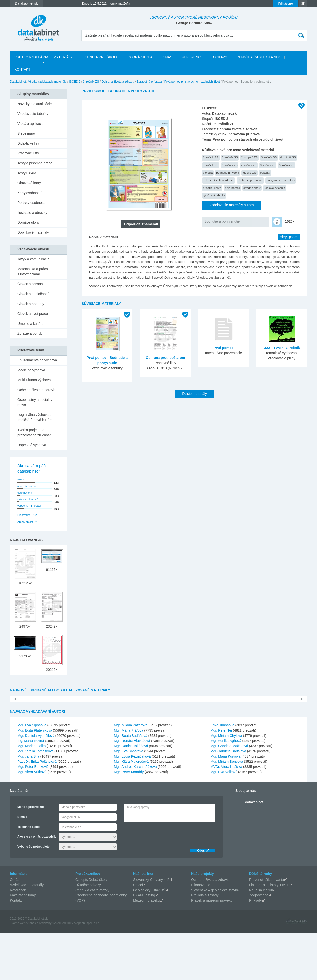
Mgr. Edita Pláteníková (35, 778)
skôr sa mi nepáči (28, 499)
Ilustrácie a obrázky (32, 213)
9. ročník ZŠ (287, 165)
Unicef (138, 932)
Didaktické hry (28, 143)
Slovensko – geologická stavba (215, 937)
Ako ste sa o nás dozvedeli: (37, 884)
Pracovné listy (28, 153)
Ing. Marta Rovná (31, 788)
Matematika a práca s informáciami (33, 272)
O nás (167, 57)
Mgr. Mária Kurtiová (225, 804)
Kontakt (22, 69)
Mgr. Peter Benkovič (33, 814)
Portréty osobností (31, 203)
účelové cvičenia (275, 188)
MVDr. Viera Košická (226, 814)
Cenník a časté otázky (258, 57)
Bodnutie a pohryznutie (222, 221)
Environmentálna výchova (37, 360)
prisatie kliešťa (212, 188)
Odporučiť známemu (141, 224)
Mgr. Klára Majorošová (131, 809)
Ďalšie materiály (194, 394)
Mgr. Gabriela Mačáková (229, 793)
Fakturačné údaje (23, 943)
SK (303, 4)
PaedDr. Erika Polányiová (37, 809)
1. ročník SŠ (211, 157)
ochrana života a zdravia (218, 180)
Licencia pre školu (100, 57)
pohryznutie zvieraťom (281, 180)
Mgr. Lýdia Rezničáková (132, 804)
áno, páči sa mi (26, 486)
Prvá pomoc (223, 348)
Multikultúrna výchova (34, 380)
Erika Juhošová (222, 773)
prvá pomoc (232, 188)
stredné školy (252, 188)
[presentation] (161, 882)
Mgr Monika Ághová (226, 788)
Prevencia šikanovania (266, 927)
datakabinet (254, 849)
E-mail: (22, 864)
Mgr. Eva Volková (224, 819)
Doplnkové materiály (33, 232)
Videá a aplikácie (30, 124)
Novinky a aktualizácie (35, 104)
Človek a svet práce (33, 314)
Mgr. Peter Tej (221, 778)
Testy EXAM (27, 173)
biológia (208, 172)
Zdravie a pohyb (30, 333)
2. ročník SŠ (230, 157)
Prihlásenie (286, 4)
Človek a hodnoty (31, 304)
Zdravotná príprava (149, 82)
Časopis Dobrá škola (91, 927)
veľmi (21, 479)
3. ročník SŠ (269, 157)
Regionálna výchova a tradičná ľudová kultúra (35, 417)
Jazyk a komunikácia (33, 259)
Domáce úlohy (28, 222)
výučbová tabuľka (214, 195)
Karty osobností (29, 193)
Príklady (255, 948)
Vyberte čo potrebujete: (34, 894)
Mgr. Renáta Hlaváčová (132, 788)
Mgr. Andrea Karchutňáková (135, 814)
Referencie (193, 57)
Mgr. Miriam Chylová (226, 783)
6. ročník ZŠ (91, 82)
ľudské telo (250, 172)
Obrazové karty (29, 183)
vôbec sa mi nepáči (29, 506)
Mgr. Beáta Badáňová (131, 783)
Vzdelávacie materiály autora (232, 205)
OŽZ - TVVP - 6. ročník (282, 348)
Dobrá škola (140, 57)
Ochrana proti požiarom (165, 358)
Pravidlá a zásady (205, 943)
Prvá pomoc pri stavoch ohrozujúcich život (192, 82)
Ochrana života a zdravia (118, 82)
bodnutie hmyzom (228, 172)
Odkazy (220, 57)
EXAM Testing (144, 943)
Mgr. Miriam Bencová (227, 809)
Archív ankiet (25, 522)
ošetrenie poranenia (250, 180)
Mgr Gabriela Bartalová (228, 799)
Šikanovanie (201, 932)
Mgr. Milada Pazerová (131, 773)
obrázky (265, 172)
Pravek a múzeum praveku (212, 948)
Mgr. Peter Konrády (129, 819)
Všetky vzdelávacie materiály (43, 57)
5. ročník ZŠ (211, 165)
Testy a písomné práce (35, 163)
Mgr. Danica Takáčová (131, 793)
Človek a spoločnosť (33, 294)
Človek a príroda (30, 284)
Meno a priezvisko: (31, 854)
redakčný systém (51, 971)
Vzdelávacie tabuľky (33, 114)
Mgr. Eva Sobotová (129, 799)
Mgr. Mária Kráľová (129, 778)
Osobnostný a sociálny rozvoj (35, 402)
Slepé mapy (26, 133)
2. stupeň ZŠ (249, 157)
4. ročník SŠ (288, 157)
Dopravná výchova (32, 445)
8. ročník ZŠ (268, 165)
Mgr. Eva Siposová (32, 773)
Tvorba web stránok (23, 971)
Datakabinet (18, 82)
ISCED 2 (75, 82)
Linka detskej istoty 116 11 (270, 932)
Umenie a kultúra (30, 324)
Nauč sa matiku (261, 937)
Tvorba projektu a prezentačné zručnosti (34, 432)
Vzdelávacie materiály (27, 932)
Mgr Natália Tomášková (35, 799)
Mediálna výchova (31, 370)
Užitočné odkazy (88, 932)
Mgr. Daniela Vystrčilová (36, 783)
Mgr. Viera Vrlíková (32, 819)
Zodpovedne (259, 943)
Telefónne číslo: (28, 874)
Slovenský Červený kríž (151, 927)
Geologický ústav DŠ (149, 937)
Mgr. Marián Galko (31, 793)
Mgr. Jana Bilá (28, 804)
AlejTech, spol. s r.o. (87, 971)
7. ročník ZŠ (249, 165)
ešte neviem (25, 493)
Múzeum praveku (146, 948)
